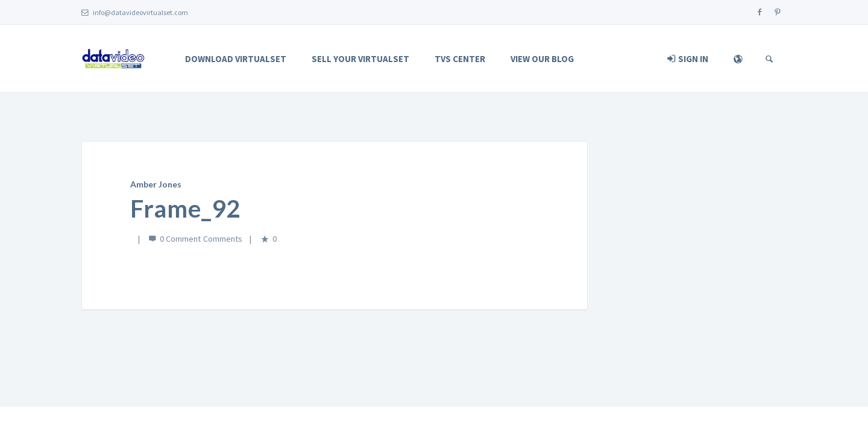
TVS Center (460, 59)
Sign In (688, 59)
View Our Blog (542, 59)
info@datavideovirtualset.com (135, 12)
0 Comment (180, 239)
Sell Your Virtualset (360, 59)
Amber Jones (156, 184)
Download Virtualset (236, 59)
